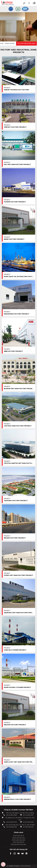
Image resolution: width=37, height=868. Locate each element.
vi (29, 3)
